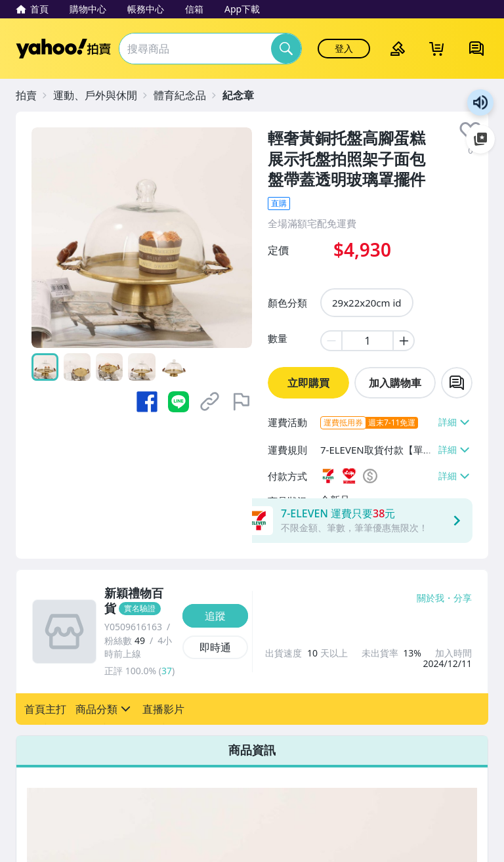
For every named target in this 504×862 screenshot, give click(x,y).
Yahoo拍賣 (63, 49)
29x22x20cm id (367, 303)
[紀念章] (245, 95)
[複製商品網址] (210, 402)
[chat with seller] (457, 383)
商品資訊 (252, 750)
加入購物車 (395, 383)
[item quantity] (367, 341)
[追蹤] (215, 616)
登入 (344, 48)
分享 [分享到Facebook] (463, 598)
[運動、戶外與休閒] (102, 95)
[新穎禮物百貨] (139, 601)
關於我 (430, 598)
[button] (45, 709)
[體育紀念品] (186, 95)
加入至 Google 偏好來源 (480, 139)
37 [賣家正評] (167, 671)
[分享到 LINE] (178, 402)
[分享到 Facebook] (147, 402)
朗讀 (480, 102)
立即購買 (308, 383)
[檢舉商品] (241, 402)
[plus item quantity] (404, 341)
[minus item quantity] (331, 341)
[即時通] (215, 647)
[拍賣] (33, 95)
